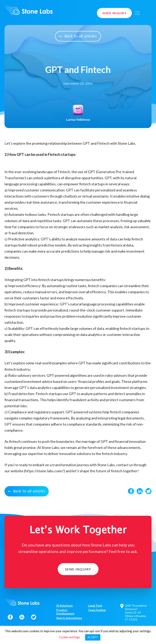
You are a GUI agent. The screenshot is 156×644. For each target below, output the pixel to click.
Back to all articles (78, 36)
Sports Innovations (69, 618)
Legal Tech (95, 605)
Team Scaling (97, 610)
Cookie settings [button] (69, 637)
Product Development (65, 612)
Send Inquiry (114, 13)
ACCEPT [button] (93, 637)
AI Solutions (64, 605)
